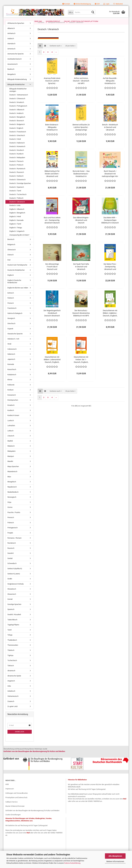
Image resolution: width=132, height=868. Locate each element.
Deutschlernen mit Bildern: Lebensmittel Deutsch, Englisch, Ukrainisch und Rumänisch (52, 365)
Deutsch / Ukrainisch (17, 207)
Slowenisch (12, 600)
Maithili (10, 446)
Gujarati (10, 334)
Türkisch (11, 671)
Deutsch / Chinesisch (17, 104)
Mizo (9, 482)
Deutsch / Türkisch (16, 203)
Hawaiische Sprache (15, 339)
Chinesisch (12, 255)
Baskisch (11, 75)
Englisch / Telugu (16, 233)
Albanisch (11, 34)
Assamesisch (13, 69)
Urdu (9, 691)
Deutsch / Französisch (18, 137)
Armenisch (11, 54)
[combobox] (56, 51)
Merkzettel (118, 4)
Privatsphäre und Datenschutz (16, 803)
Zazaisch (11, 707)
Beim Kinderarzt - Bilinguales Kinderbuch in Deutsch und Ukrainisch (52, 133)
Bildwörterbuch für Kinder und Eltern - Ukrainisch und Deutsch (52, 179)
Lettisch (10, 436)
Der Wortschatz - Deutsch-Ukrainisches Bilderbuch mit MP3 (81, 318)
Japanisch (11, 365)
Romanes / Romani (14, 543)
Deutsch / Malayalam (17, 163)
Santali (10, 564)
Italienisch (11, 359)
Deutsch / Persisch (16, 167)
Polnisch (11, 528)
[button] (97, 4)
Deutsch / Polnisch (16, 170)
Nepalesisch (12, 492)
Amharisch (11, 39)
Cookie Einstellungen (13, 820)
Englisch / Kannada (16, 226)
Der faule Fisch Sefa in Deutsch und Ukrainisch (81, 272)
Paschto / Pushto (14, 518)
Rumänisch (12, 548)
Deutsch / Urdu (15, 211)
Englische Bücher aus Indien (18, 293)
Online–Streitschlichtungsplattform (81, 21)
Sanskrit (11, 559)
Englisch (11, 280)
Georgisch (11, 324)
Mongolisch (12, 487)
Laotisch (11, 426)
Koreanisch (12, 400)
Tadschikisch (12, 625)
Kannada (11, 370)
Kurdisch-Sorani (13, 421)
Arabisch (11, 44)
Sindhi (10, 584)
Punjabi (10, 538)
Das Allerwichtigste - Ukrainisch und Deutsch (81, 226)
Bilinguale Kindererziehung (17, 85)
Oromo (10, 513)
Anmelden (20, 737)
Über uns (38, 21)
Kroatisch (11, 411)
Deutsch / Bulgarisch (17, 130)
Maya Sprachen (13, 472)
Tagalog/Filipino (13, 630)
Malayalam (11, 457)
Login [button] (106, 4)
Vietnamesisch (13, 702)
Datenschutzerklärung (72, 863)
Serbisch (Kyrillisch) (15, 574)
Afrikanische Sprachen (16, 29)
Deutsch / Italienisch (17, 148)
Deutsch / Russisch (17, 178)
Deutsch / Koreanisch (17, 152)
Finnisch (11, 308)
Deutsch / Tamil (15, 196)
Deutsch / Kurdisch (16, 159)
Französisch (12, 314)
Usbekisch (11, 696)
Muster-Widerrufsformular (15, 812)
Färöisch (11, 303)
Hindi (9, 349)
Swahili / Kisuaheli (14, 620)
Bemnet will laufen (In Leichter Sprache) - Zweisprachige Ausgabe (81, 133)
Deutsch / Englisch (16, 134)
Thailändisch (12, 645)
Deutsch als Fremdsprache (17, 270)
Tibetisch (11, 656)
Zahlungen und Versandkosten (17, 799)
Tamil (9, 635)
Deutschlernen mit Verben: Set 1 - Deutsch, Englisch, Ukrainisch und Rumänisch (81, 365)
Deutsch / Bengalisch (17, 122)
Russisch (11, 554)
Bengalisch (12, 80)
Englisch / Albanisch (17, 215)
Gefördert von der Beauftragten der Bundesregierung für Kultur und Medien (32, 816)
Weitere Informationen (115, 861)
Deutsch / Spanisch (17, 192)
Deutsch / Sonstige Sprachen (20, 189)
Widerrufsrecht (53, 21)
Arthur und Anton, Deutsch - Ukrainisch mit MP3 (81, 86)
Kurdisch (11, 416)
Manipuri (11, 462)
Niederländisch (13, 497)
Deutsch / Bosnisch (17, 126)
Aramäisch (11, 49)
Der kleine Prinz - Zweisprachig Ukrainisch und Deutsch (110, 272)
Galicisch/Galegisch (15, 319)
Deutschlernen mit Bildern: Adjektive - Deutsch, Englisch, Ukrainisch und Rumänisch (110, 319)
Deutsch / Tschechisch (18, 200)
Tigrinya (10, 661)
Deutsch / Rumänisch (17, 174)
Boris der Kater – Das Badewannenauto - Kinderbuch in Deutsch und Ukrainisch (81, 179)
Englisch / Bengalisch (17, 218)
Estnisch (11, 298)
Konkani (10, 395)
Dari (9, 265)
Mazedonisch (12, 477)
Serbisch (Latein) (14, 579)
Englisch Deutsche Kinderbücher (14, 287)
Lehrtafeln (11, 431)
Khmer (10, 385)
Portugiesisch (13, 533)
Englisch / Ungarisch (17, 237)
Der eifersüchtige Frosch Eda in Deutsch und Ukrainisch (52, 272)
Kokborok (11, 390)
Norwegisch (12, 502)
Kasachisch (12, 375)
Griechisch (11, 329)
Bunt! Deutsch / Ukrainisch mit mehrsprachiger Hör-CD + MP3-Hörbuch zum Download (110, 179)
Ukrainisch (11, 676)
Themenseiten (13, 650)
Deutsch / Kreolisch (17, 156)
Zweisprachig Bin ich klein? (19, 240)
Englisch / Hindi (15, 222)
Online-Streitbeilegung (82, 4)
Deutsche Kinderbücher (16, 275)
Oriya (9, 508)
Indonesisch (12, 354)
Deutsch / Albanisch (17, 115)
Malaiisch (11, 451)
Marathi (10, 467)
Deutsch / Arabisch (16, 119)
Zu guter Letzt (13, 712)
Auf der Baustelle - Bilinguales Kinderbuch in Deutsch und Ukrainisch (110, 86)
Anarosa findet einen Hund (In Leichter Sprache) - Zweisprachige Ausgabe (52, 86)
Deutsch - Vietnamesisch (19, 100)
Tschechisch (12, 666)
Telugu (10, 640)
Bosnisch (11, 245)
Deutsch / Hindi (15, 144)
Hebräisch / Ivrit (13, 344)
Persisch (11, 523)
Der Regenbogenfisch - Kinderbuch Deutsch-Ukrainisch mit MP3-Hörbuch (52, 319)
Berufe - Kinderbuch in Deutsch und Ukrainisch (110, 133)
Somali (10, 605)
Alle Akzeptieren (115, 856)
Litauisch (11, 441)
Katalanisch (12, 380)
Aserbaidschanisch (15, 64)
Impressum (10, 794)
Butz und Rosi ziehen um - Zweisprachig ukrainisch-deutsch (52, 226)
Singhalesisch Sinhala (16, 589)
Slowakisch (12, 594)
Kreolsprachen (13, 405)
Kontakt (66, 4)
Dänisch (11, 260)
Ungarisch (11, 686)
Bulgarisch (11, 250)
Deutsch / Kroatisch (17, 108)
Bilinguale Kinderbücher (16, 90)
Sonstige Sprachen (14, 610)
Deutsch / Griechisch (17, 141)
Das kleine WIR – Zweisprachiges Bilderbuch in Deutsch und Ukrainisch (110, 226)
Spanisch (11, 615)
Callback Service (11, 807)
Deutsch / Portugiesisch (18, 111)
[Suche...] (71, 12)
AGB (7, 790)
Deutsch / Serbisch (16, 181)
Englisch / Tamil (15, 229)
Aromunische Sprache (16, 59)
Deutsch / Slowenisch (17, 185)
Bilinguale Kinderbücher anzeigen (18, 95)
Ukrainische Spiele (14, 681)
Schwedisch (12, 569)
